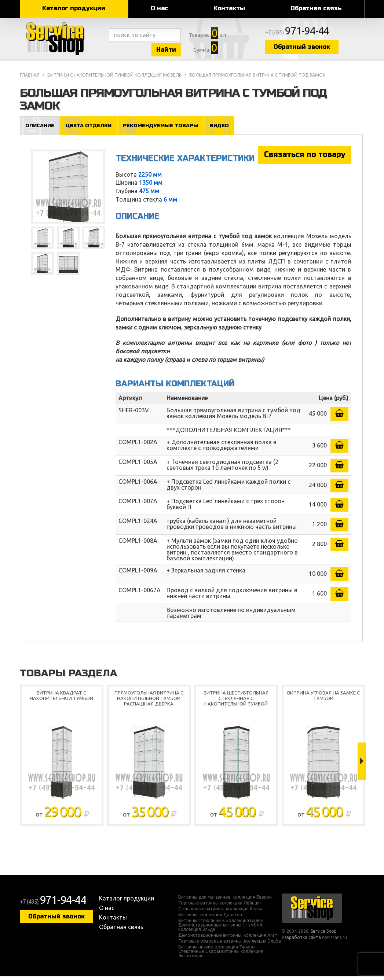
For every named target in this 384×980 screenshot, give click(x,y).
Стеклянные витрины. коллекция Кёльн (220, 913)
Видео (227, 129)
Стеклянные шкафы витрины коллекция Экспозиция (221, 957)
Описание (41, 129)
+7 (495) (315, 34)
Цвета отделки (91, 129)
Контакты (229, 8)
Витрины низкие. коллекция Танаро (217, 951)
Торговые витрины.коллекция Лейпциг (220, 907)
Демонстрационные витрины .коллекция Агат (228, 939)
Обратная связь (316, 8)
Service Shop (63, 40)
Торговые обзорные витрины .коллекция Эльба (230, 945)
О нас (159, 8)
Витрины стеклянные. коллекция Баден (221, 924)
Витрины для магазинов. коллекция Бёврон (225, 901)
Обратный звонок (319, 49)
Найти (174, 51)
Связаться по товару (305, 158)
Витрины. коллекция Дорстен (210, 918)
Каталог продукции (74, 8)
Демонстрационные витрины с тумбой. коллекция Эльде (221, 931)
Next (362, 765)
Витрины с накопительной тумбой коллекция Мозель (114, 78)
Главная (30, 78)
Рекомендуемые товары (166, 129)
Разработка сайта (301, 941)
